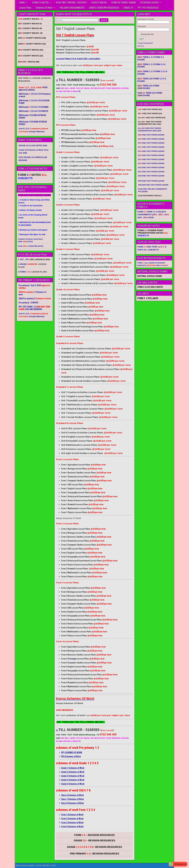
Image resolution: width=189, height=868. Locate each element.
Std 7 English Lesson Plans (75, 29)
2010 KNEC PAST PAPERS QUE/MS (151, 176)
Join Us (141, 46)
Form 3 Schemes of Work (72, 823)
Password (142, 26)
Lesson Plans (25, 8)
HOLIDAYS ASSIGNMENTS (72, 8)
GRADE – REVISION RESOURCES (94, 847)
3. (30, 210)
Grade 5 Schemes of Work (73, 784)
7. (32, 234)
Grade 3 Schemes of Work (73, 776)
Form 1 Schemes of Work (72, 815)
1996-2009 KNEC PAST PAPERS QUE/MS (153, 185)
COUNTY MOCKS (99, 3)
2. (30, 206)
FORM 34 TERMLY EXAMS (124, 3)
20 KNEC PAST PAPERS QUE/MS (151, 135)
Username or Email (146, 19)
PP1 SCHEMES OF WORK (72, 752)
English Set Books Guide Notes (31, 239)
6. (33, 230)
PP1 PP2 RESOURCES (148, 8)
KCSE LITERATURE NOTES (31, 246)
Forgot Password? (145, 43)
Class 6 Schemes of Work (72, 795)
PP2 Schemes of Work (71, 756)
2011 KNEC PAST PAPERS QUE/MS (151, 172)
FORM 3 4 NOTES (40, 3)
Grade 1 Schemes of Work (73, 768)
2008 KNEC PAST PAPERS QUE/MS (151, 181)
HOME (22, 3)
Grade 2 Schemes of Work (73, 772)
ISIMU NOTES (25, 242)
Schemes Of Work (44, 8)
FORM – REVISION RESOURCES (94, 835)
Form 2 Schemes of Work (72, 819)
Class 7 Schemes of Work (72, 799)
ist (74, 659)
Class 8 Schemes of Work (72, 803)
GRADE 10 (128, 8)
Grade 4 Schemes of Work (73, 780)
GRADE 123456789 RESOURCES (104, 8)
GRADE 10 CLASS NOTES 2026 (33, 146)
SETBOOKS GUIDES (149, 3)
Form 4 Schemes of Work (72, 826)
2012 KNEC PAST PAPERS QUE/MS (151, 168)
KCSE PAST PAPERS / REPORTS (71, 3)
